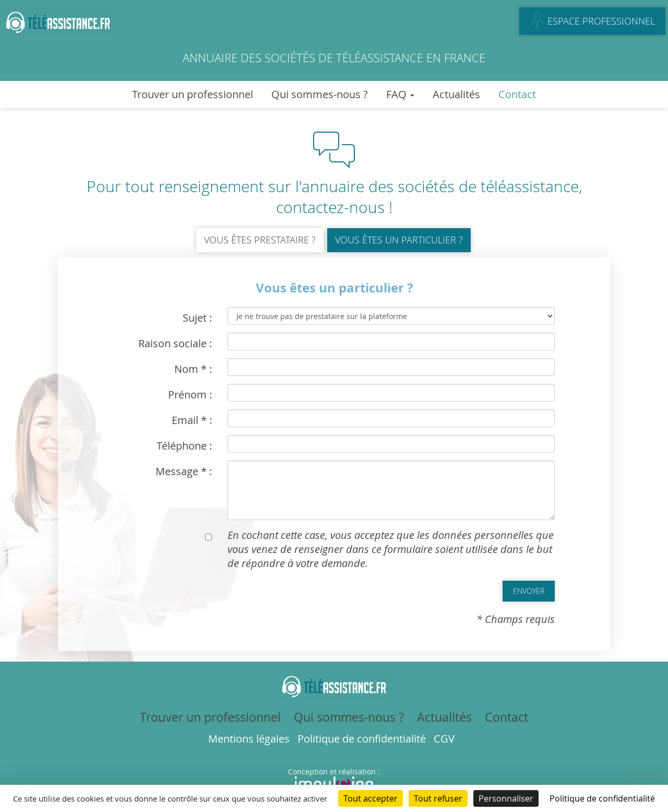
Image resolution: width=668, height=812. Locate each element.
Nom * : (193, 369)
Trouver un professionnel (193, 94)
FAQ (400, 94)
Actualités (456, 94)
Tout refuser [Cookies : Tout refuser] (438, 798)
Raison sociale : (175, 343)
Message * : (184, 471)
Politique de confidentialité (362, 739)
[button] (529, 591)
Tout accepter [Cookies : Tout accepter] (371, 798)
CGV (444, 739)
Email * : (192, 420)
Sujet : (197, 318)
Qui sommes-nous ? (320, 94)
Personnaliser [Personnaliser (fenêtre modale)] (506, 798)
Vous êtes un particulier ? (399, 240)
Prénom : (190, 395)
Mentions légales (249, 739)
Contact (517, 94)
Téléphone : (184, 446)
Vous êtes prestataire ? (260, 240)
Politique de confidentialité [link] (602, 798)
